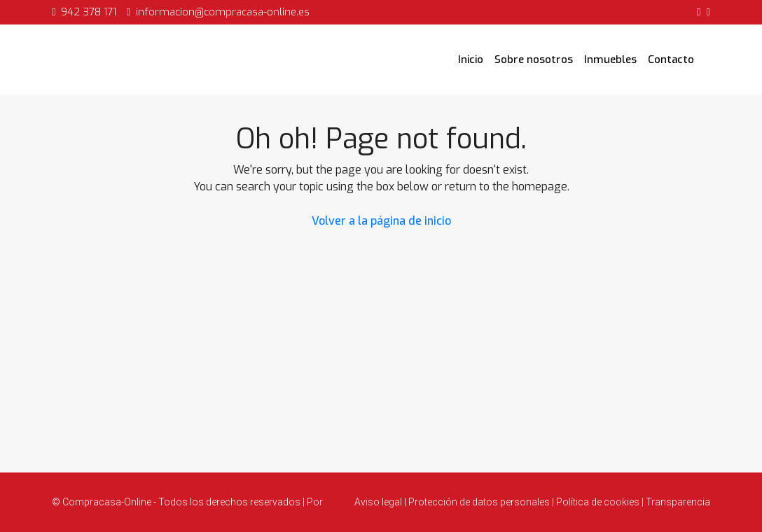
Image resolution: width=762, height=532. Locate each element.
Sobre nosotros (534, 59)
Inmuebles (610, 59)
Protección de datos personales (479, 502)
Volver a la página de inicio (381, 221)
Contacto (671, 59)
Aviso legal (379, 502)
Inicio (471, 59)
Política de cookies (598, 502)
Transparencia (677, 502)
